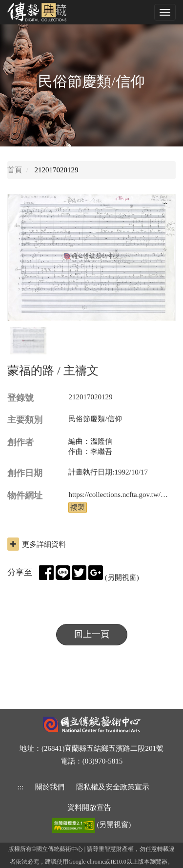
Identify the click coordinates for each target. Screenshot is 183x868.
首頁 (15, 170)
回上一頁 (92, 634)
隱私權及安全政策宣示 (113, 787)
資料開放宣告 (89, 807)
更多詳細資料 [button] (37, 544)
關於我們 (50, 787)
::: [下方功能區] (21, 787)
